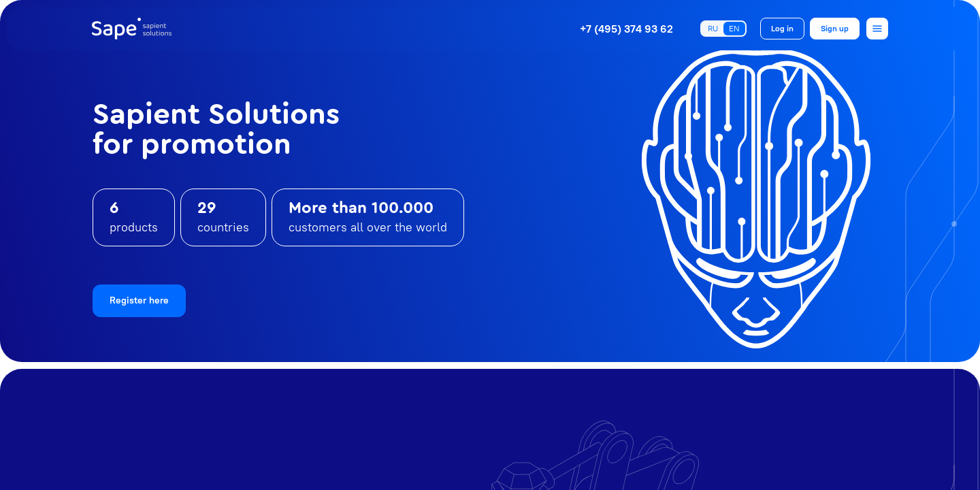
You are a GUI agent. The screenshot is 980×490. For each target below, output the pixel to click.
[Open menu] (877, 29)
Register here (139, 300)
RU (713, 28)
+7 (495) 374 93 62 (626, 29)
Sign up (835, 28)
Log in (782, 28)
